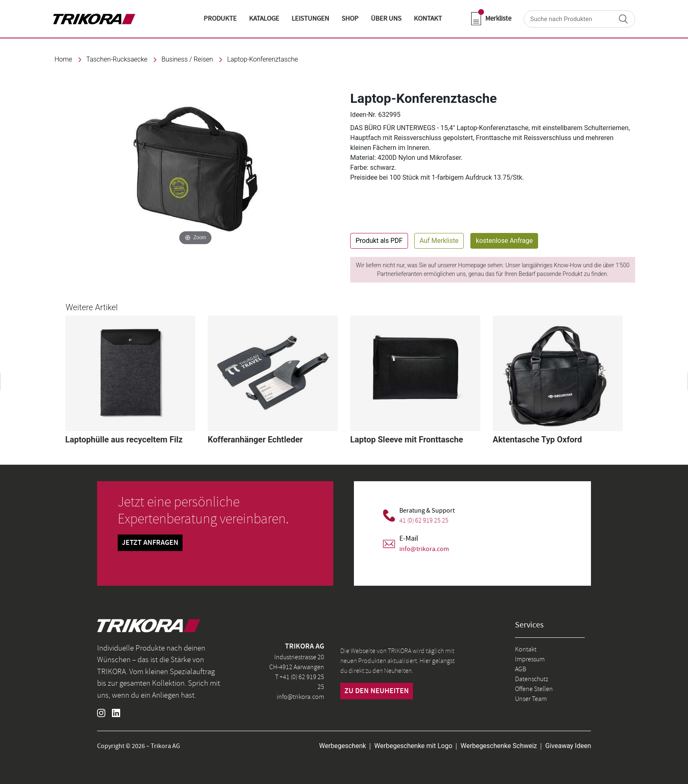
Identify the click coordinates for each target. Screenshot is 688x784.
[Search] (579, 19)
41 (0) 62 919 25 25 (424, 520)
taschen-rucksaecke (117, 59)
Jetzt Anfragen (150, 543)
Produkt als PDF (379, 241)
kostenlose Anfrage (504, 241)
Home (63, 59)
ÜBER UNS (386, 19)
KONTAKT (428, 19)
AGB (521, 669)
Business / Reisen (187, 59)
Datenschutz (531, 679)
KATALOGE (264, 19)
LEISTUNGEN (310, 19)
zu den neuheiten (377, 691)
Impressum (530, 659)
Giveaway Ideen (568, 746)
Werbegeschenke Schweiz (499, 746)
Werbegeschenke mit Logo (413, 746)
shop (350, 19)
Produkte (220, 19)
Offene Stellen (534, 689)
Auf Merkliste (439, 241)
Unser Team (531, 699)
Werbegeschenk (343, 746)
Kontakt (526, 649)
